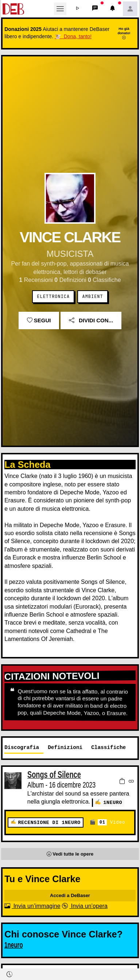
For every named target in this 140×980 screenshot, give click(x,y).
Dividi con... (91, 320)
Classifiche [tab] (108, 747)
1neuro (113, 802)
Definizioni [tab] (65, 747)
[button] (78, 9)
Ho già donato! (124, 33)
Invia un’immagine (32, 906)
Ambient (93, 296)
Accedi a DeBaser (70, 895)
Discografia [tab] (22, 747)
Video (111, 822)
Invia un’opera (85, 906)
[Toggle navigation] (60, 9)
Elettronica (53, 296)
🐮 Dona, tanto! (73, 36)
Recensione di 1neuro (49, 822)
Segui (39, 320)
